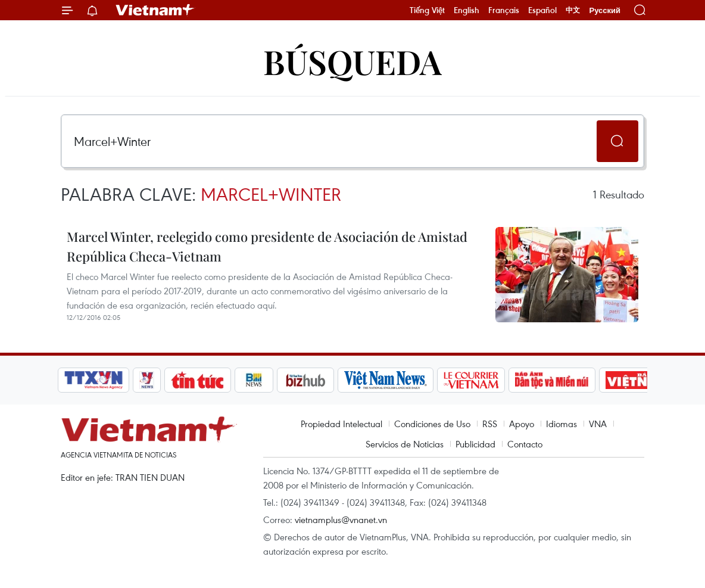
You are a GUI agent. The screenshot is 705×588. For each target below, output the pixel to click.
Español (542, 10)
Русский (605, 10)
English (467, 10)
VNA (598, 424)
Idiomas (561, 424)
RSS (490, 424)
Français (504, 10)
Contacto (525, 444)
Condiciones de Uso (432, 424)
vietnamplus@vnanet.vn (341, 519)
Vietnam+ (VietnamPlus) (155, 10)
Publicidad (475, 444)
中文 (573, 10)
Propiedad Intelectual (341, 424)
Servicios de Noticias (405, 444)
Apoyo (522, 424)
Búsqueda (352, 61)
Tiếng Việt (427, 10)
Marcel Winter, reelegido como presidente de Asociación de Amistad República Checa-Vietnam (267, 246)
